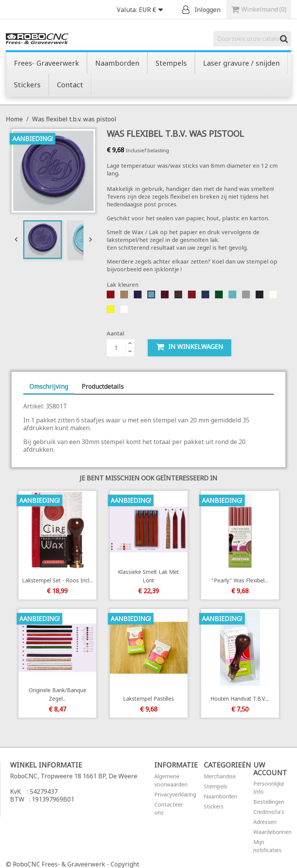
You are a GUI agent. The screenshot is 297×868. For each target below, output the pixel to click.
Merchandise (220, 776)
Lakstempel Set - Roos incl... (57, 580)
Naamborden (220, 796)
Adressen (265, 822)
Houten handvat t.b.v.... (240, 699)
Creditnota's (269, 812)
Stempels (216, 786)
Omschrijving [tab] (49, 386)
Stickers (214, 806)
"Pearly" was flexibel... (240, 580)
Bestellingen (269, 802)
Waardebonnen (272, 832)
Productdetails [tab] (103, 386)
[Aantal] (116, 348)
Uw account (270, 769)
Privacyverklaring (175, 794)
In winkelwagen (189, 347)
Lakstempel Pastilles (148, 699)
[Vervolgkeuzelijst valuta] (153, 10)
